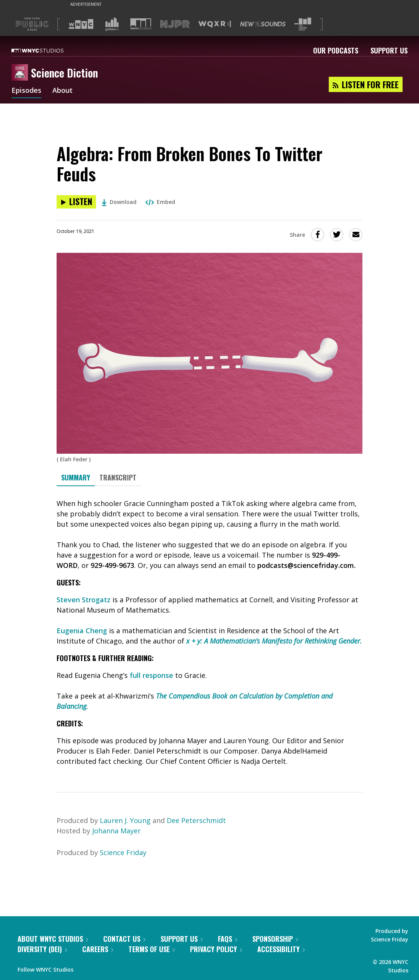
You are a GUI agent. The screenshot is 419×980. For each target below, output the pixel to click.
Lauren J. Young (125, 820)
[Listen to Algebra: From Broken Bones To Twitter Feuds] (76, 202)
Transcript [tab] (118, 477)
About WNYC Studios (53, 939)
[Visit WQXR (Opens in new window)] (215, 24)
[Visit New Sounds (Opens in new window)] (263, 24)
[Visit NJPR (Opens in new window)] (175, 24)
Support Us (389, 50)
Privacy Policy (216, 949)
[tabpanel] (209, 632)
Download (119, 202)
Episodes (26, 91)
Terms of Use (152, 949)
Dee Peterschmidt (196, 820)
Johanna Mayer (116, 831)
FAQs (227, 939)
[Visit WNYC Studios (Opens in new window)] (141, 24)
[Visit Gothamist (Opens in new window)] (112, 24)
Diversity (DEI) (42, 949)
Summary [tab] (76, 477)
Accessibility (281, 949)
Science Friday (123, 852)
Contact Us (124, 939)
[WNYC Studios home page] (47, 50)
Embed (160, 202)
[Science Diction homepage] (21, 73)
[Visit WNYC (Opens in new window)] (81, 24)
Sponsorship (275, 939)
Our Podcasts (336, 50)
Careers (98, 949)
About (63, 91)
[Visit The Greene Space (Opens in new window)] (303, 24)
